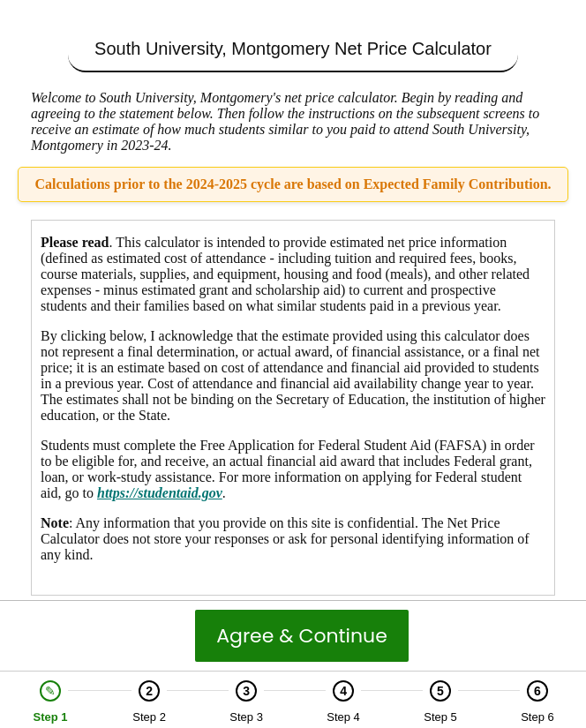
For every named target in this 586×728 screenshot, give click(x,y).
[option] (50, 702)
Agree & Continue (302, 636)
